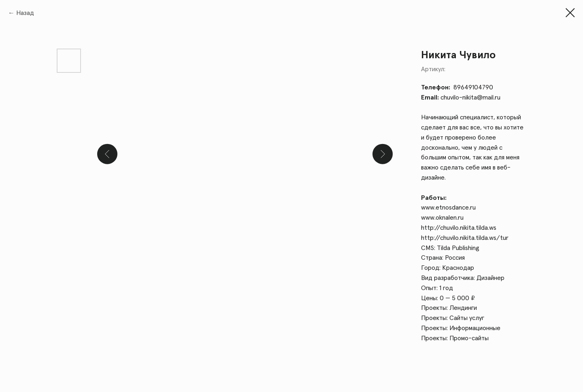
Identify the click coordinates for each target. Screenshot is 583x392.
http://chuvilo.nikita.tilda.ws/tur (465, 238)
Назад (25, 13)
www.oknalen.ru (442, 218)
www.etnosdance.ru (448, 208)
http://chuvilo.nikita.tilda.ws (459, 228)
